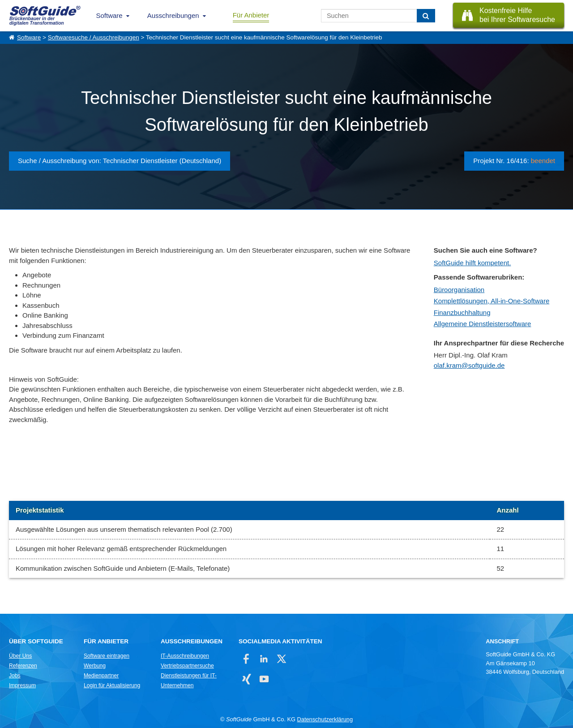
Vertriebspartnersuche (187, 666)
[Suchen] (426, 16)
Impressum (22, 685)
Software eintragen (107, 656)
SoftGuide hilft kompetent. (473, 263)
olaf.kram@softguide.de (469, 365)
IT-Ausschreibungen (185, 656)
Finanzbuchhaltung (462, 312)
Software (109, 15)
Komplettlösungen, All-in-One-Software (492, 301)
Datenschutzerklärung (325, 719)
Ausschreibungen (173, 15)
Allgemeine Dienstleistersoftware (483, 324)
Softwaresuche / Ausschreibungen (94, 37)
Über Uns (20, 656)
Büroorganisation (459, 290)
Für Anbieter (251, 15)
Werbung (95, 666)
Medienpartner (101, 676)
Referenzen (23, 666)
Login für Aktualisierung (112, 685)
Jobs (15, 676)
